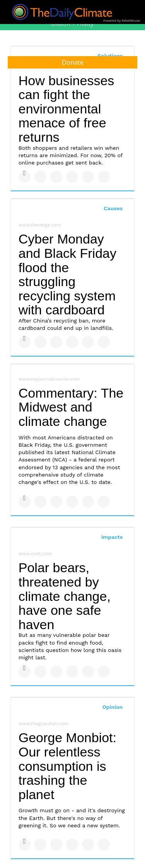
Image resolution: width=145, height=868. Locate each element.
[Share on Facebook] (25, 177)
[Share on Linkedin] (56, 177)
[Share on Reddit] (104, 177)
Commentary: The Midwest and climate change (71, 407)
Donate (73, 62)
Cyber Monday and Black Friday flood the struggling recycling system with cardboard (67, 274)
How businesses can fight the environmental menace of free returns (67, 109)
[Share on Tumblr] (72, 177)
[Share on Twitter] (40, 177)
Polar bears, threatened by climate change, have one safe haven (65, 596)
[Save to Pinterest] (88, 177)
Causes (113, 208)
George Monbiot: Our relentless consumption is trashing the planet (67, 766)
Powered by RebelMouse (122, 21)
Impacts (112, 537)
